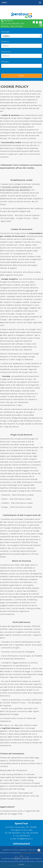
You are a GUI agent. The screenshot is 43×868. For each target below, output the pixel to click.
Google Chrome (24, 218)
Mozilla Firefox (7, 215)
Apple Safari (6, 221)
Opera (35, 218)
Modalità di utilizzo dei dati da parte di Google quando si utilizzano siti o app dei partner (21, 424)
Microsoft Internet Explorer (27, 215)
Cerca (21, 76)
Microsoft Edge (8, 218)
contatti (4, 766)
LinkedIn (5, 503)
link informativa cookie (23, 495)
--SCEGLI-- (21, 36)
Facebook (6, 495)
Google (5, 507)
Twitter (4, 499)
